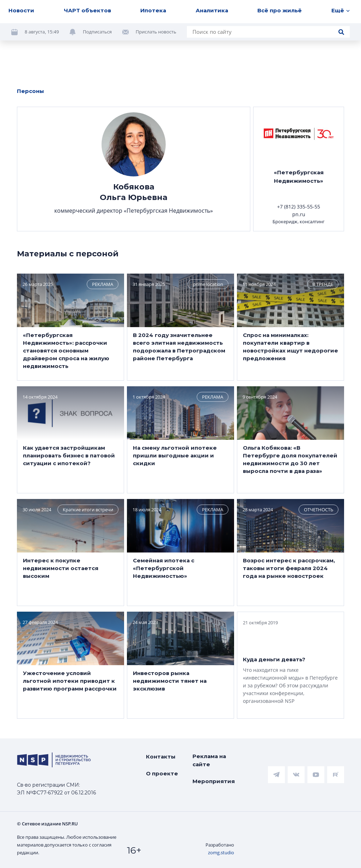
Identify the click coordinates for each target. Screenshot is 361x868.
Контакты (161, 757)
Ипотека (153, 10)
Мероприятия (214, 781)
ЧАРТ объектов (87, 10)
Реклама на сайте (209, 760)
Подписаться (97, 32)
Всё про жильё (280, 10)
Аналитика (212, 10)
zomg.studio (221, 853)
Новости (21, 10)
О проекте (162, 773)
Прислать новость (156, 32)
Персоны (30, 91)
